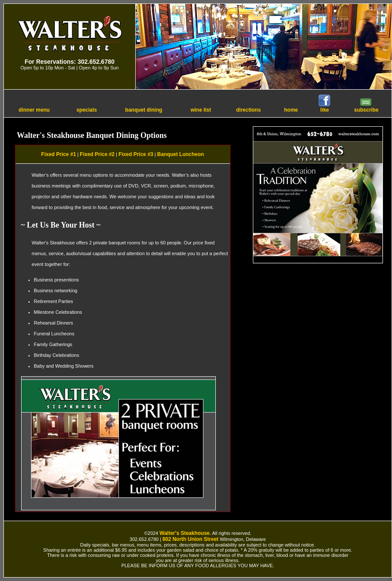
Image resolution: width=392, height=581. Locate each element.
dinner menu (34, 110)
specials (86, 110)
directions (248, 110)
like (324, 108)
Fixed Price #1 (59, 154)
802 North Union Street (190, 539)
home (291, 110)
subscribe (366, 108)
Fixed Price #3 (136, 154)
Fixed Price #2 (97, 154)
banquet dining (144, 110)
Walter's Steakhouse (184, 533)
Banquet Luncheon (181, 154)
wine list (201, 110)
